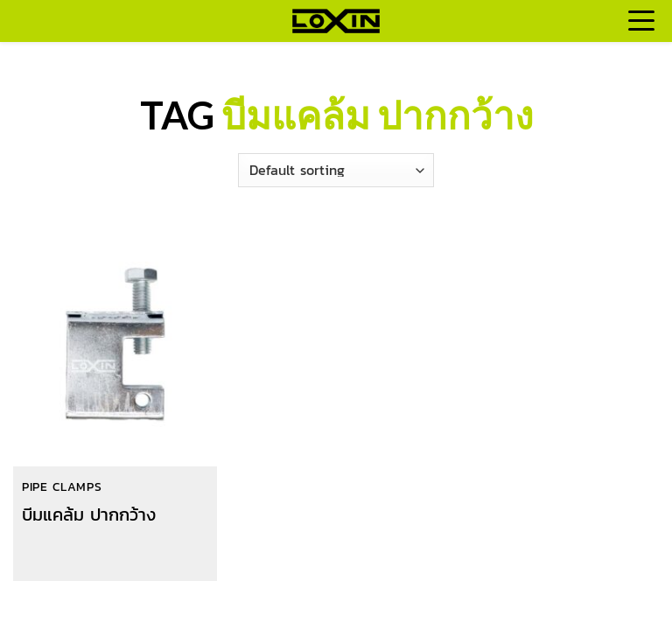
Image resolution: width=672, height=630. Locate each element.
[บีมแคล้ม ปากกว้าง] (115, 346)
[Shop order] (336, 170)
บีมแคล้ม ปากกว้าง (89, 514)
